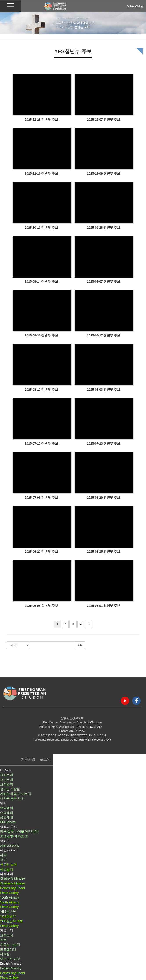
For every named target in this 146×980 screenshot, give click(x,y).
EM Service (8, 822)
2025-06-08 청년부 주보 (41, 606)
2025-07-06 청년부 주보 (41, 497)
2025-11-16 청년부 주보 (41, 173)
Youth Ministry (10, 897)
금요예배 (6, 817)
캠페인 (5, 841)
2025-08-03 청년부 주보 (104, 389)
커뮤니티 (6, 930)
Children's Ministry (12, 878)
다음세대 (6, 874)
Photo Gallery (9, 893)
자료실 (5, 954)
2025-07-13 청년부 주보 (104, 443)
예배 (3, 803)
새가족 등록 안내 (12, 798)
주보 (3, 940)
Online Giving (135, 6)
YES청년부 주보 (12, 921)
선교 (3, 860)
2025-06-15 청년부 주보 (104, 551)
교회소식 (6, 935)
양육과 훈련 (8, 827)
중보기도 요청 (10, 959)
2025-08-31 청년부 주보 (41, 335)
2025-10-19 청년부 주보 (41, 227)
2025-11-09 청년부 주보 (104, 173)
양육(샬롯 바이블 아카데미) (19, 831)
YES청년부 (8, 911)
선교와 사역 (8, 850)
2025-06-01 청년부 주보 (104, 606)
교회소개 (6, 775)
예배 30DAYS (9, 846)
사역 (3, 855)
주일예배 (6, 808)
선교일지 (6, 869)
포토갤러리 (8, 949)
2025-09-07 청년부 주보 (104, 281)
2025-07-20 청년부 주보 (41, 443)
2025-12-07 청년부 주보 (104, 119)
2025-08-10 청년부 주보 (41, 389)
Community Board (12, 888)
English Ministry (11, 963)
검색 (80, 645)
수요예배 (6, 813)
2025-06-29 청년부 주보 (104, 497)
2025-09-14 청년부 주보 (41, 281)
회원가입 (28, 759)
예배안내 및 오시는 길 (16, 794)
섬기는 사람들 (10, 789)
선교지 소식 (8, 864)
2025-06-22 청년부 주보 (41, 551)
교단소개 (6, 780)
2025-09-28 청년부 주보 (104, 227)
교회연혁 (6, 784)
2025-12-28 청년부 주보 (41, 119)
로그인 (45, 759)
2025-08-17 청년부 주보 (104, 335)
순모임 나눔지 (10, 944)
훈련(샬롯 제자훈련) (14, 836)
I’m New (6, 770)
